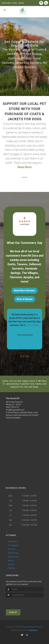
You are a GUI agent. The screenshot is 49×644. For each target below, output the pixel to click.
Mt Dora (33, 256)
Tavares (22, 264)
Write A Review (25, 299)
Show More (33, 325)
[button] (21, 356)
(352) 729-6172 (12, 407)
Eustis (12, 264)
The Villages (30, 273)
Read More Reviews (24, 290)
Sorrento (18, 269)
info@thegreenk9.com (15, 410)
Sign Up (13, 612)
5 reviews (24, 224)
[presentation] (20, 602)
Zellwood (35, 264)
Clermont (16, 277)
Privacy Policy (28, 627)
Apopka (28, 277)
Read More (24, 167)
